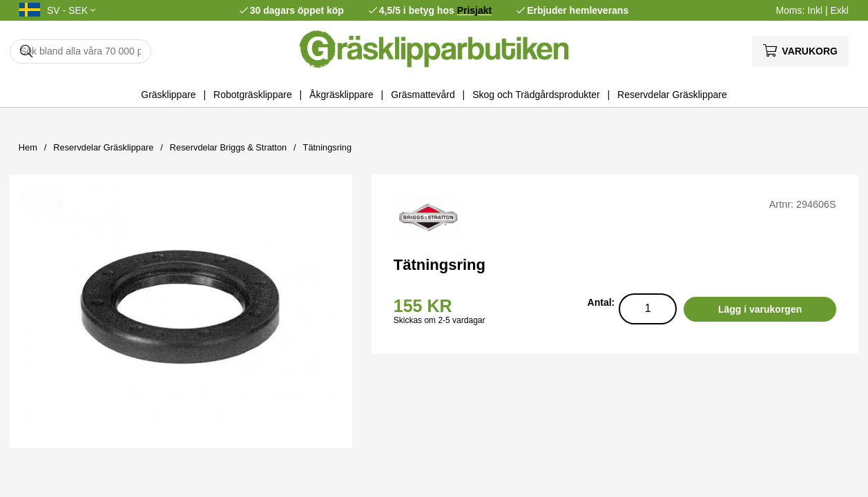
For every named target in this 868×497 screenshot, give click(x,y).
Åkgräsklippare (341, 95)
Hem (28, 147)
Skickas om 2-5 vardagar (440, 320)
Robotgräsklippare (253, 95)
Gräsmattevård (423, 95)
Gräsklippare (168, 95)
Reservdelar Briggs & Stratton (228, 147)
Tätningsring (327, 147)
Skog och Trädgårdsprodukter (536, 95)
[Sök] (80, 51)
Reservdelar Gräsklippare (672, 95)
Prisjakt (475, 10)
